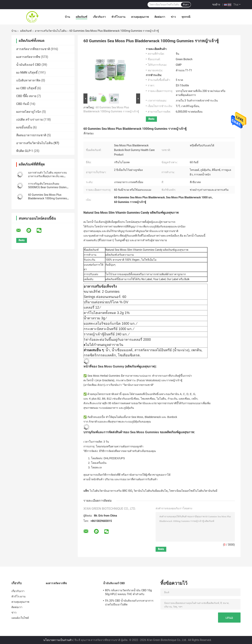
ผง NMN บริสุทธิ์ (27, 73)
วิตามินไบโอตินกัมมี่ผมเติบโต (151, 491)
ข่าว (173, 17)
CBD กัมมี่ (23, 104)
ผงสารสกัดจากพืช (28, 57)
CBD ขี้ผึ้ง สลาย (26, 96)
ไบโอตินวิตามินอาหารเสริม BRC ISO (111, 491)
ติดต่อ (151, 119)
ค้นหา (186, 5)
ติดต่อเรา (160, 17)
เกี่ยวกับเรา (99, 17)
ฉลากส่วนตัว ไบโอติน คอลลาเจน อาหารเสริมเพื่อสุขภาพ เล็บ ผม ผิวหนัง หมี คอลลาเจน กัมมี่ (47, 176)
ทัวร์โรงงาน (118, 17)
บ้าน (67, 17)
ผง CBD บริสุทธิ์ (26, 88)
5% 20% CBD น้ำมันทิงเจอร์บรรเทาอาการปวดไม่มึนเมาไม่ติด (129, 603)
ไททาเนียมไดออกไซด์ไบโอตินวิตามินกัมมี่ (193, 491)
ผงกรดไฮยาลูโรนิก (29, 112)
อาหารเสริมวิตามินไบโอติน (51, 31)
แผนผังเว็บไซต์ (20, 618)
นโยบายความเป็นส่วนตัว (58, 640)
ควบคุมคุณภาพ (140, 17)
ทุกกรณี (186, 17)
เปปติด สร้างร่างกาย (29, 120)
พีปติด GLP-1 (25, 151)
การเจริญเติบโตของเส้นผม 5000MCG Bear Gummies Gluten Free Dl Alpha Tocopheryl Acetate (48, 187)
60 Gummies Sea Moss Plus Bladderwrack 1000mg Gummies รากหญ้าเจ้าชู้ (47, 198)
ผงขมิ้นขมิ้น (24, 127)
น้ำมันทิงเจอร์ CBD (29, 65)
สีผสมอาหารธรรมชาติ (31, 135)
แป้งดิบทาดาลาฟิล (28, 80)
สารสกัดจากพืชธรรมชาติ (33, 49)
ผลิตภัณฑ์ (82, 17)
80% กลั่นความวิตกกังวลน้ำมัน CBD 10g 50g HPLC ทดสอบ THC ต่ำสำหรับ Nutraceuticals (128, 593)
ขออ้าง (216, 4)
